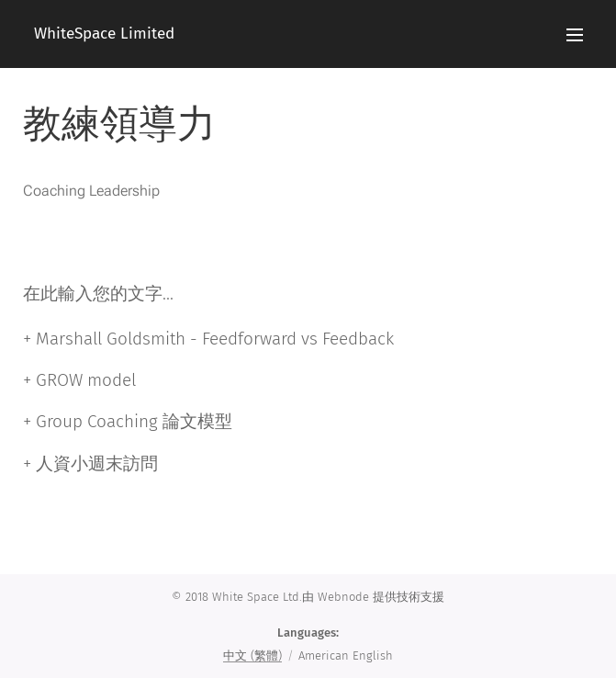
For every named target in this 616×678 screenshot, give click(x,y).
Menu (575, 35)
